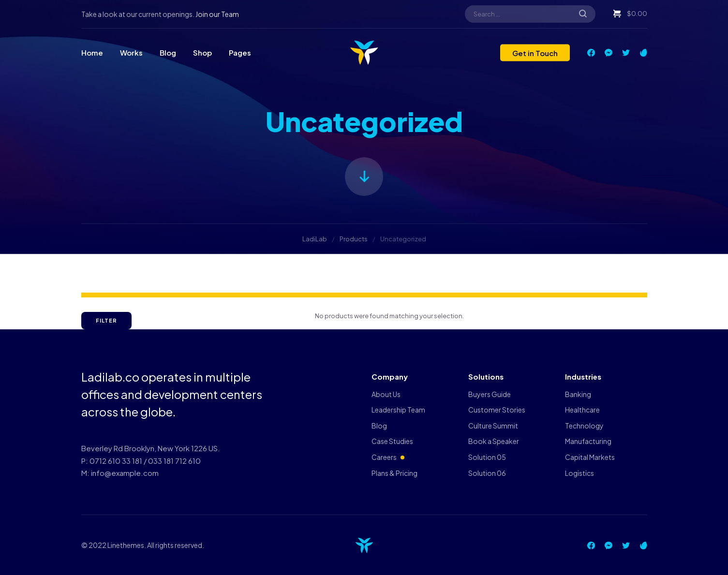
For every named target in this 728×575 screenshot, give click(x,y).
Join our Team (217, 14)
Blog (168, 52)
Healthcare (582, 410)
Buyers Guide (490, 394)
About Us (386, 394)
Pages (240, 52)
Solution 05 (487, 457)
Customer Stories (497, 410)
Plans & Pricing (394, 473)
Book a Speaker (494, 441)
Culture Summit (493, 426)
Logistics (579, 473)
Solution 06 (487, 473)
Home (92, 52)
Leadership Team (398, 410)
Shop (202, 52)
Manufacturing (588, 441)
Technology (584, 426)
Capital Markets (590, 457)
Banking (578, 394)
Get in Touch (535, 52)
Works (131, 52)
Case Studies (392, 441)
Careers (384, 457)
